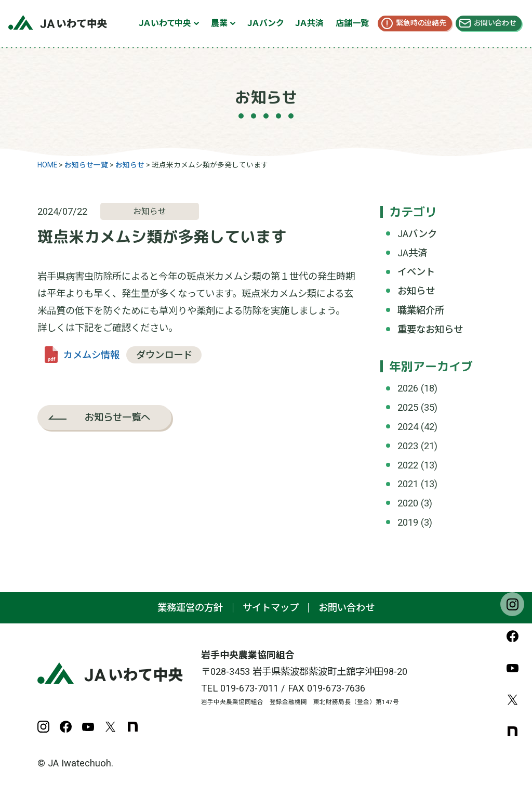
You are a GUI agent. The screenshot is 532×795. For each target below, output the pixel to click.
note (512, 731)
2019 (408, 522)
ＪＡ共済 (309, 23)
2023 (408, 446)
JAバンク (417, 234)
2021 (408, 484)
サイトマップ (271, 608)
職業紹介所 (421, 310)
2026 (408, 388)
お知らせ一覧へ (117, 417)
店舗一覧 (352, 23)
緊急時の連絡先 (421, 23)
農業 (219, 23)
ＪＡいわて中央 (165, 23)
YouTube (512, 668)
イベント (416, 272)
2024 (408, 427)
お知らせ (416, 291)
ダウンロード (164, 355)
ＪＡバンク (265, 23)
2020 (408, 503)
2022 (408, 465)
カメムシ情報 (91, 355)
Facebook (512, 636)
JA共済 (412, 253)
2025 (408, 407)
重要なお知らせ (430, 329)
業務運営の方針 (190, 608)
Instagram (512, 604)
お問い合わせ (495, 23)
